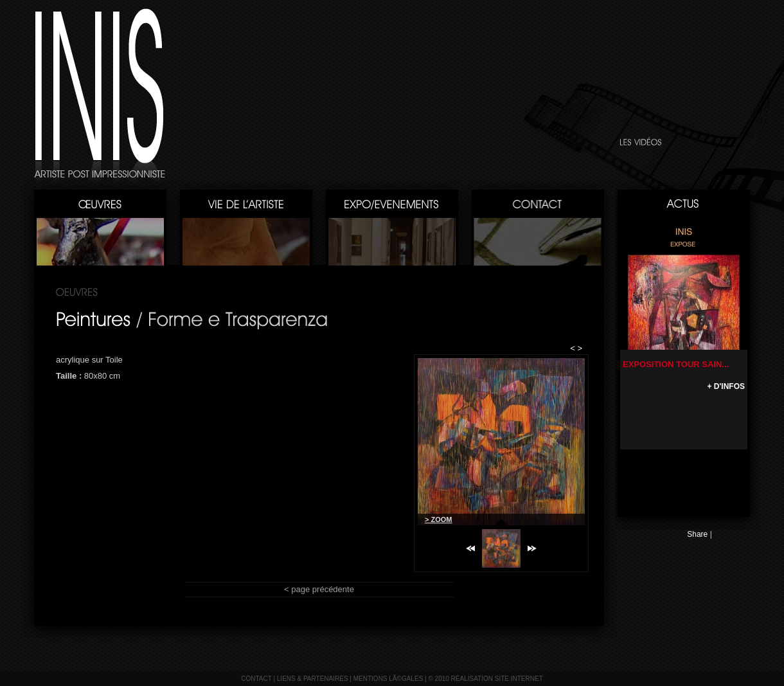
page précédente (323, 589)
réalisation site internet (497, 679)
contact (256, 679)
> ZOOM (438, 519)
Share (697, 534)
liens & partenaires (313, 679)
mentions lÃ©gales (388, 679)
